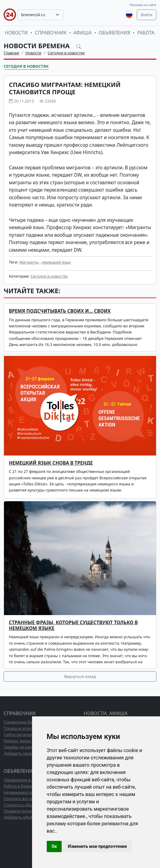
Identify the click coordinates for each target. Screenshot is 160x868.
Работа (146, 33)
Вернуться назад (80, 676)
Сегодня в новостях (66, 53)
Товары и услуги (19, 728)
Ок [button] (54, 846)
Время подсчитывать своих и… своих (60, 311)
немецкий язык (56, 262)
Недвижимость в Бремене (28, 792)
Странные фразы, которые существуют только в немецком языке (73, 625)
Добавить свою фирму (25, 753)
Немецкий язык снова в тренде (51, 463)
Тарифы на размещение (27, 747)
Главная (11, 53)
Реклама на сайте (143, 5)
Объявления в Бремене (26, 780)
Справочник (51, 33)
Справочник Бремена (24, 722)
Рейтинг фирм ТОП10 (24, 741)
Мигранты (29, 262)
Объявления (115, 33)
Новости (16, 33)
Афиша (83, 33)
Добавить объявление (25, 817)
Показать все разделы (25, 798)
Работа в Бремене (21, 786)
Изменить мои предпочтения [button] (97, 846)
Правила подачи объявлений (31, 811)
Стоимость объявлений (26, 805)
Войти (147, 15)
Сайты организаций (22, 734)
